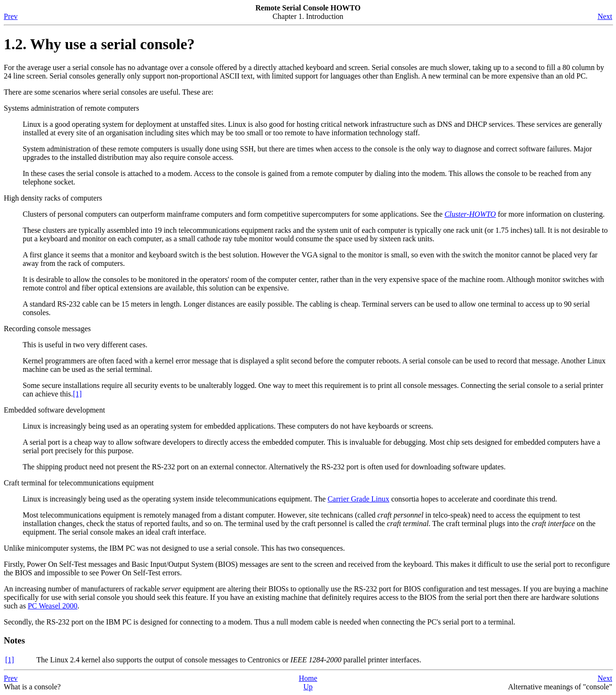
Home (308, 678)
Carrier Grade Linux (359, 499)
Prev (11, 16)
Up (308, 687)
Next (605, 16)
